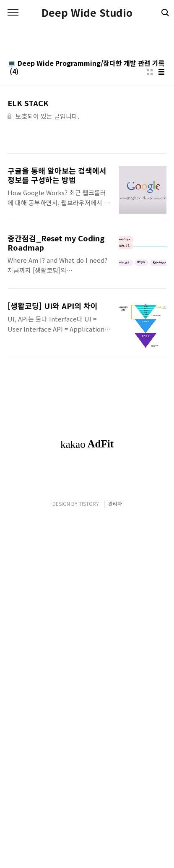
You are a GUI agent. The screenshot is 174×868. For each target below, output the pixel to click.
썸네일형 (150, 246)
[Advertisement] (87, 125)
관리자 (115, 852)
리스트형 (161, 246)
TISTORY (89, 852)
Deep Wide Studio (87, 13)
